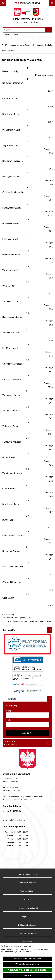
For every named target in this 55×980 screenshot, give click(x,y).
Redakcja (28, 900)
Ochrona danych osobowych (28, 959)
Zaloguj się (28, 733)
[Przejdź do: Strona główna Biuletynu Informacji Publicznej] (3, 45)
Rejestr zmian (28, 917)
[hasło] (28, 725)
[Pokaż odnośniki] (3, 3)
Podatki (48, 45)
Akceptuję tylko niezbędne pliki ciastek (27, 970)
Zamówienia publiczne (28, 883)
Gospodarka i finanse (34, 45)
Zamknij (27, 975)
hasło (8, 720)
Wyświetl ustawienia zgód (27, 964)
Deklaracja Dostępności (28, 925)
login (8, 711)
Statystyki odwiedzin (27, 933)
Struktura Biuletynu (28, 891)
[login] (28, 715)
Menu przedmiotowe (14, 45)
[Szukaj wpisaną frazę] (49, 30)
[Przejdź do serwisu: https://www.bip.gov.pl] (27, 3)
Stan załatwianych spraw (28, 874)
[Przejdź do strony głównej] (28, 16)
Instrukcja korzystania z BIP (28, 908)
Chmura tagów (27, 942)
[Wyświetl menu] (52, 3)
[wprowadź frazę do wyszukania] (24, 30)
